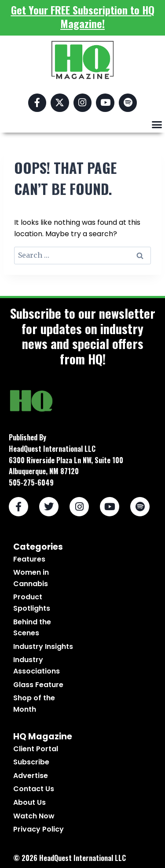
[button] (157, 125)
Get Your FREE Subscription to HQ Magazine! (83, 16)
